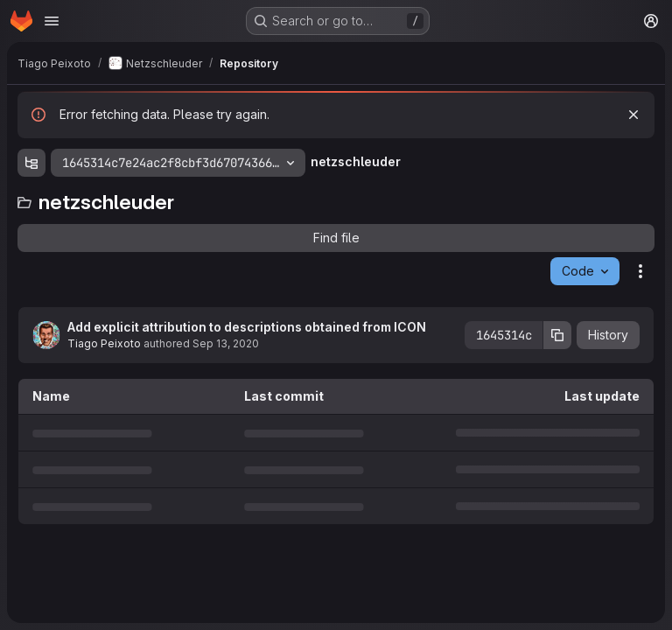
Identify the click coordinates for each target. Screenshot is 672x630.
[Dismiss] (633, 115)
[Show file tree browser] (31, 163)
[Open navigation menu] (52, 21)
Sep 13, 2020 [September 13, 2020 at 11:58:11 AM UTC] (226, 343)
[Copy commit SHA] (557, 335)
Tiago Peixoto (104, 343)
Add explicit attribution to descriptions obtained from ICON (247, 327)
